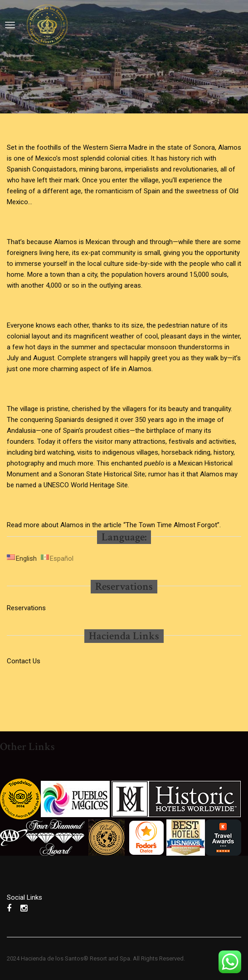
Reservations (26, 608)
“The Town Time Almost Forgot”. (172, 525)
